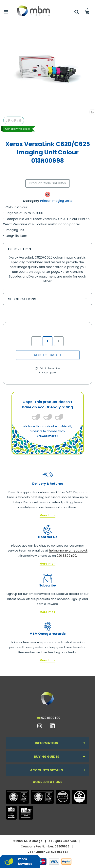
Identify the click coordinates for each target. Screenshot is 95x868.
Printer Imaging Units (56, 201)
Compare (48, 373)
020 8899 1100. (67, 556)
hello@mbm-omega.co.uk (68, 550)
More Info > (47, 515)
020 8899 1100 (51, 718)
